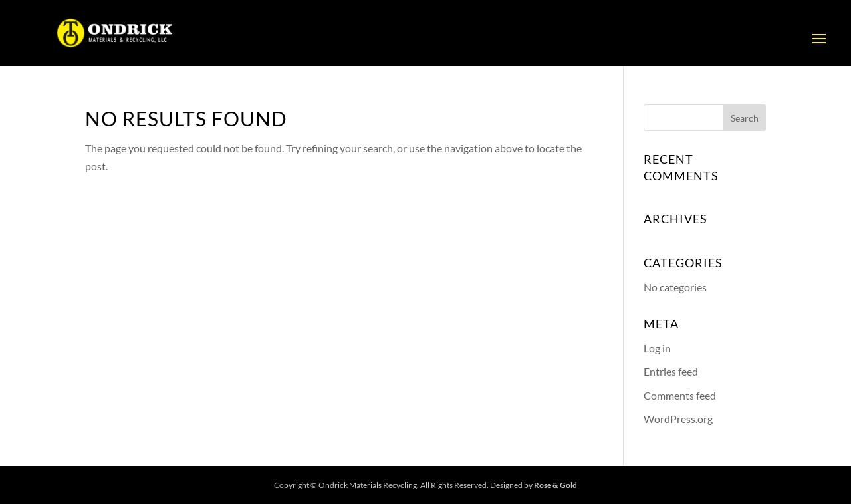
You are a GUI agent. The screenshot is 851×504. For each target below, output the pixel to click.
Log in (657, 348)
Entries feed (671, 371)
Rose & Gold (555, 485)
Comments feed (680, 395)
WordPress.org (678, 419)
